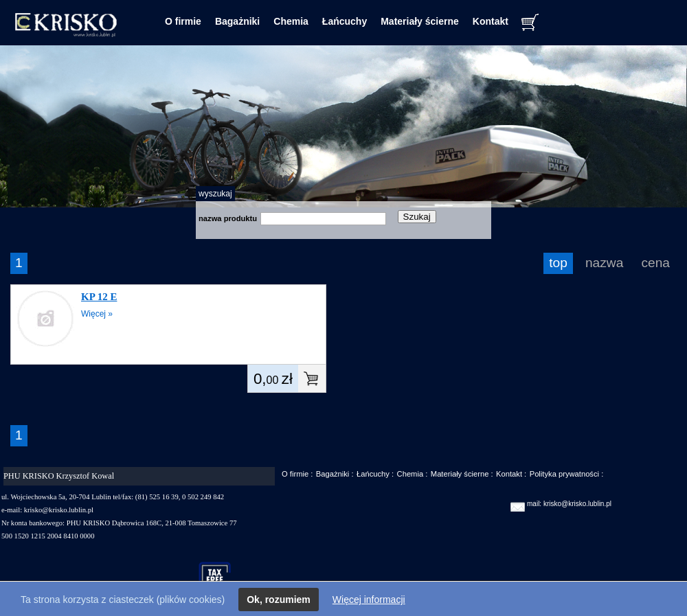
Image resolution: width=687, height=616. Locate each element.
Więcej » (97, 314)
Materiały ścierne (420, 21)
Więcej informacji (369, 600)
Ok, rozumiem (279, 600)
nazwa (604, 263)
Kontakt (491, 21)
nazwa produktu (228, 218)
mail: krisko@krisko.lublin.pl (569, 504)
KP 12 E (99, 297)
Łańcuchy (345, 21)
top (558, 263)
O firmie (183, 21)
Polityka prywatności (564, 474)
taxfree (221, 578)
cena (655, 263)
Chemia (291, 21)
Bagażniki (237, 21)
